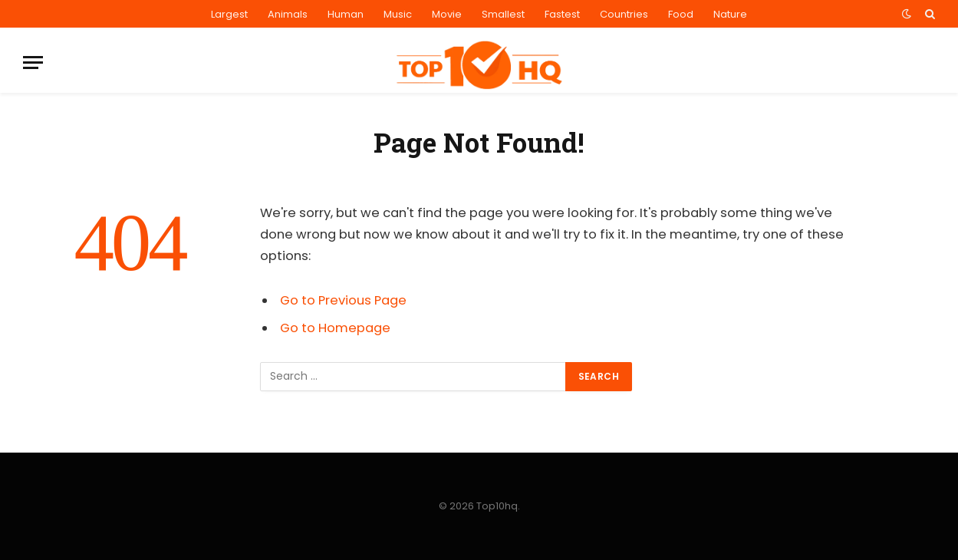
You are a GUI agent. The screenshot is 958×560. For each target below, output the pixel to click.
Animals (288, 14)
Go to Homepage (335, 328)
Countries (624, 14)
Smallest (503, 14)
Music (398, 14)
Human (346, 14)
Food (681, 14)
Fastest (562, 14)
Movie (447, 14)
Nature (730, 14)
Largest (229, 14)
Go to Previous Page (343, 300)
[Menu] (33, 63)
